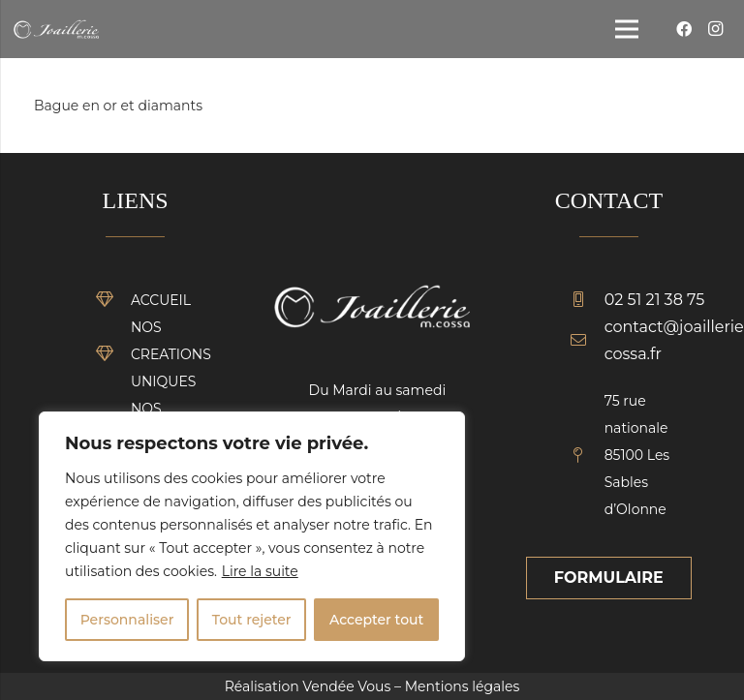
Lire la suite (260, 571)
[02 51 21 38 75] (587, 300)
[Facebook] (684, 29)
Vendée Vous (346, 686)
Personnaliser (127, 620)
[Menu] (627, 29)
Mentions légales (463, 686)
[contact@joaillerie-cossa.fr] (587, 341)
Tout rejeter (252, 620)
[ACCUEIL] (113, 300)
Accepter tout (376, 620)
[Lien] (56, 29)
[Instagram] (715, 29)
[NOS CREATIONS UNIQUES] (113, 354)
